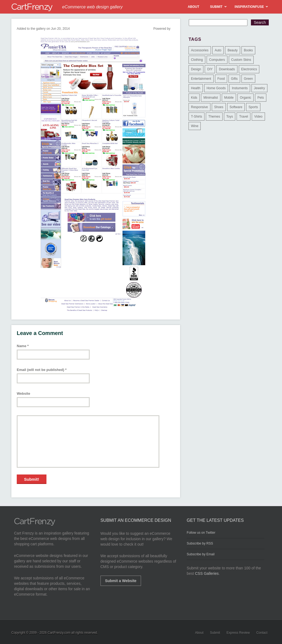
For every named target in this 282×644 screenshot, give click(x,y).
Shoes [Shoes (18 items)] (219, 107)
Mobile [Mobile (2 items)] (229, 98)
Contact (262, 633)
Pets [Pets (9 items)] (261, 98)
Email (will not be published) (42, 370)
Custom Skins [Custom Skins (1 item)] (241, 60)
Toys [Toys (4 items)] (230, 117)
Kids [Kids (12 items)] (194, 98)
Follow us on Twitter (201, 533)
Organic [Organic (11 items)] (246, 98)
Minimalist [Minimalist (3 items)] (211, 98)
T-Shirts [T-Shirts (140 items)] (197, 117)
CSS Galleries (207, 573)
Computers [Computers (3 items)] (217, 60)
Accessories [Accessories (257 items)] (200, 50)
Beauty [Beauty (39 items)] (232, 50)
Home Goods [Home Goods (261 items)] (216, 88)
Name (23, 346)
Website (23, 394)
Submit (215, 633)
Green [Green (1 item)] (248, 79)
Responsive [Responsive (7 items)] (199, 107)
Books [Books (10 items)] (248, 50)
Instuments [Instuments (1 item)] (240, 88)
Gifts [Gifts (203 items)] (234, 79)
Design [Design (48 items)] (196, 69)
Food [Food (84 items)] (221, 79)
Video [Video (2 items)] (258, 117)
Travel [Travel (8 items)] (244, 117)
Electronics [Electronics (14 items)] (249, 69)
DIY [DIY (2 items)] (210, 69)
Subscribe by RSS (200, 543)
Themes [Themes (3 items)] (214, 117)
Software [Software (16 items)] (236, 107)
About (199, 633)
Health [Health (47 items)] (196, 88)
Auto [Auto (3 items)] (218, 50)
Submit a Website (121, 581)
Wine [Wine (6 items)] (195, 126)
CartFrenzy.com (59, 633)
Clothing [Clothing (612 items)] (197, 60)
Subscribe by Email (201, 554)
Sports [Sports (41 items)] (253, 107)
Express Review (238, 633)
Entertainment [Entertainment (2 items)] (201, 79)
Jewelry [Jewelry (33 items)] (259, 88)
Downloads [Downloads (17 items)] (227, 69)
